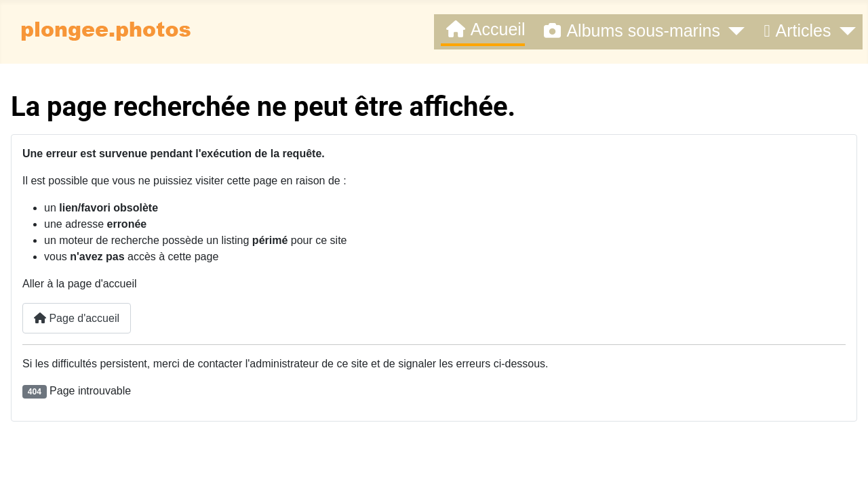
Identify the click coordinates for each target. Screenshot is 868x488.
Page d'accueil (77, 318)
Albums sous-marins (629, 31)
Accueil (483, 29)
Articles (794, 31)
